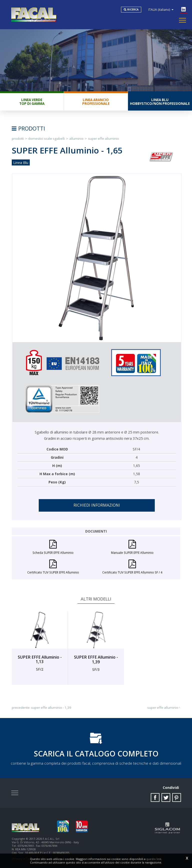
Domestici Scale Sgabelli (46, 139)
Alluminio (76, 139)
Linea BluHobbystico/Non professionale (160, 102)
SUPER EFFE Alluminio (103, 139)
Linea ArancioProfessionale (96, 102)
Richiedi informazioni (97, 505)
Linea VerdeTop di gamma (32, 102)
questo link (154, 859)
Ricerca (133, 9)
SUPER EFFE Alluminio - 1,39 (51, 708)
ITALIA (161, 9)
